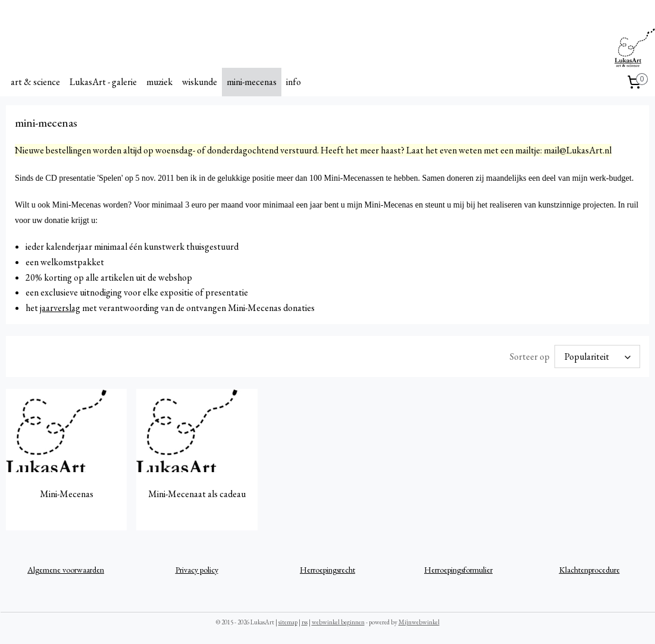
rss (305, 622)
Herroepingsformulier (458, 570)
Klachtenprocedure (590, 570)
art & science (35, 82)
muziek (159, 82)
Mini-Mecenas (67, 494)
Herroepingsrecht (327, 570)
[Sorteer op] (597, 356)
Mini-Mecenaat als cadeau (197, 494)
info (294, 82)
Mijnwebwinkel (419, 622)
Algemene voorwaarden (66, 570)
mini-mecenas (252, 82)
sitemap (288, 622)
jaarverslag (60, 308)
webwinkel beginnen (338, 622)
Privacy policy (197, 570)
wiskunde (200, 82)
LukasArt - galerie (103, 82)
